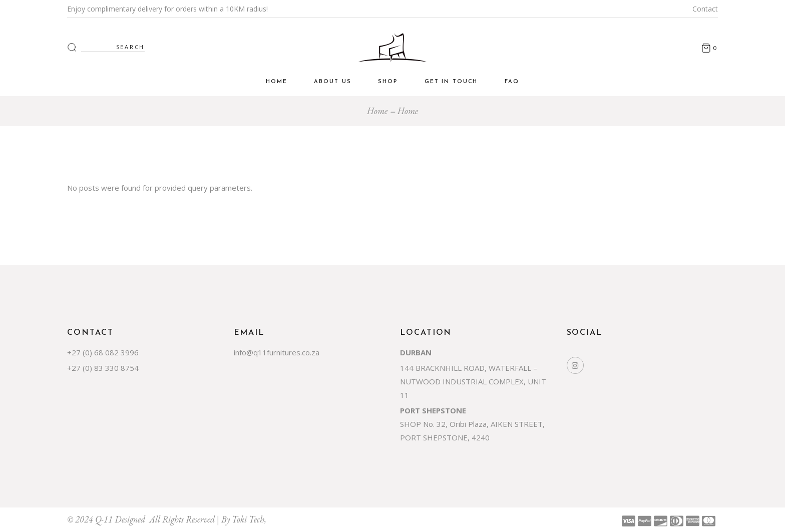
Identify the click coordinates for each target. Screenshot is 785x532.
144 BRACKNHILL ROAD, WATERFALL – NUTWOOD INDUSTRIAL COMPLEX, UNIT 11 (473, 381)
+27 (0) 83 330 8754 (103, 368)
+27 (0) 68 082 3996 (103, 352)
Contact (705, 9)
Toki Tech (248, 519)
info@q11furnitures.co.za (277, 352)
